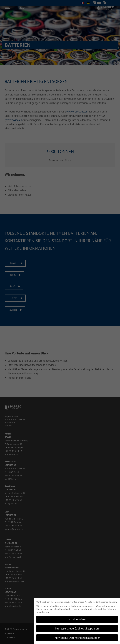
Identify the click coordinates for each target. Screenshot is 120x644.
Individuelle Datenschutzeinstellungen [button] (77, 638)
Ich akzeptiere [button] (77, 619)
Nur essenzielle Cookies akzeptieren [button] (77, 628)
